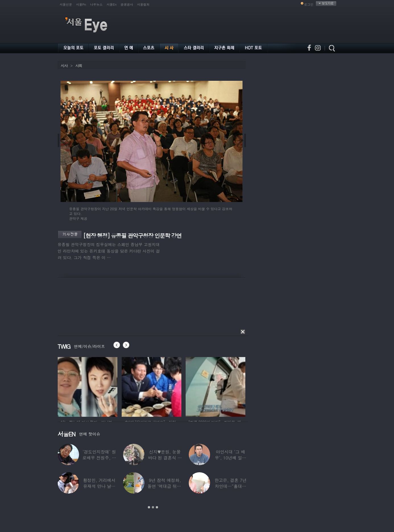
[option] (88, 386)
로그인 (309, 4)
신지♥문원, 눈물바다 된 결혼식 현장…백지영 (165, 458)
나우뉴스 (96, 4)
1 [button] (149, 507)
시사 (64, 66)
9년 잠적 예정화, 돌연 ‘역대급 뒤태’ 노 (165, 486)
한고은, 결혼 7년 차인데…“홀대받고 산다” (230, 486)
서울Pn (81, 4)
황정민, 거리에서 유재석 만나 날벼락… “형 (99, 486)
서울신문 (66, 4)
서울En (112, 4)
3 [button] (157, 507)
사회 (79, 66)
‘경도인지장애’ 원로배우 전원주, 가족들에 (99, 458)
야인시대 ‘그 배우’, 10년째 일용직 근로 (230, 458)
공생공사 (127, 4)
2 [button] (153, 507)
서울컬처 (143, 4)
